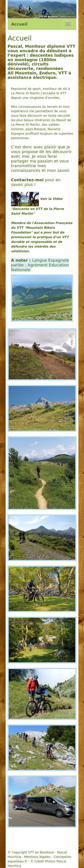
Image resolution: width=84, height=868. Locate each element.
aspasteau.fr (17, 861)
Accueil (19, 24)
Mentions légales (37, 857)
